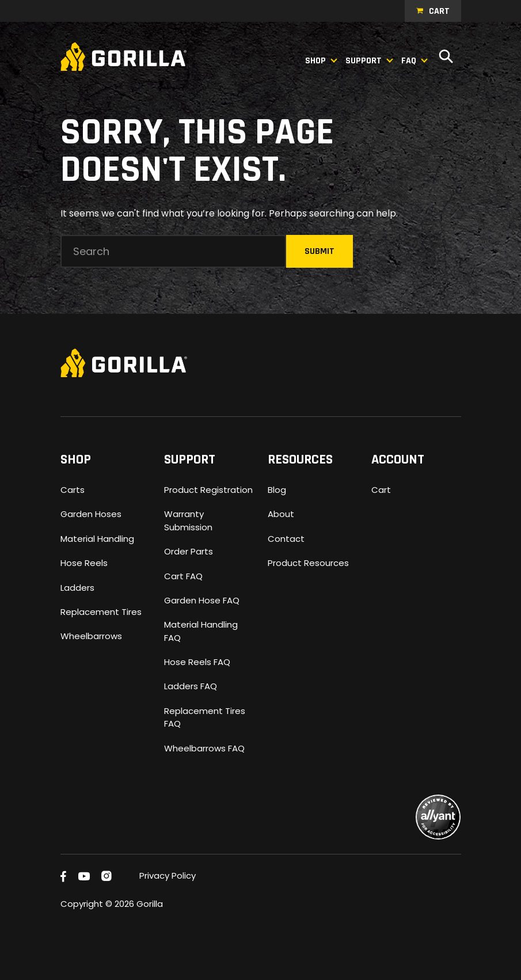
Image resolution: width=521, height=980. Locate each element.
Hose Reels (84, 563)
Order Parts (189, 551)
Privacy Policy (168, 875)
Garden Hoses (91, 514)
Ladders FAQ (191, 686)
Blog (277, 490)
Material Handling (97, 539)
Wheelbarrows (91, 636)
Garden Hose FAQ (202, 600)
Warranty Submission (188, 520)
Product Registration (208, 490)
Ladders (77, 588)
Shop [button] (315, 61)
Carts (73, 490)
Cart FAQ (183, 576)
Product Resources (308, 563)
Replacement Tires (101, 612)
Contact (286, 539)
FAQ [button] (409, 61)
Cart (439, 11)
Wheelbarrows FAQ (204, 748)
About (281, 514)
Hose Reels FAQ (197, 662)
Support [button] (364, 61)
